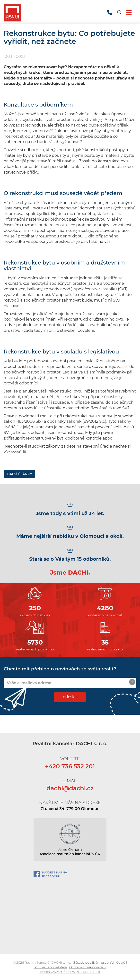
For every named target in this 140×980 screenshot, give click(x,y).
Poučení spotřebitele (50, 967)
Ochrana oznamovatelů (87, 967)
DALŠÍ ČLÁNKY (19, 474)
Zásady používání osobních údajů (99, 962)
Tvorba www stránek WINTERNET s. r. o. (70, 972)
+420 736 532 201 (110, 13)
